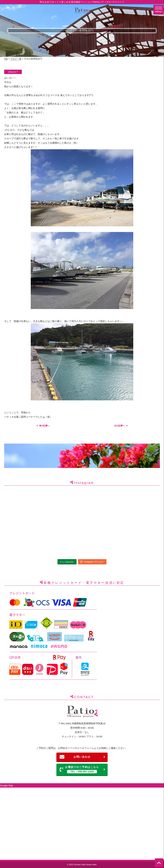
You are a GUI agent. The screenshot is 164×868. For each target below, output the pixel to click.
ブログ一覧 (16, 59)
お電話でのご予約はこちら (82, 770)
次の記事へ (120, 426)
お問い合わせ (82, 757)
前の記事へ (44, 426)
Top (6, 59)
